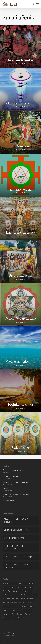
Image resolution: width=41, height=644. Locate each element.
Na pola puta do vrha (20, 530)
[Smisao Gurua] (20, 175)
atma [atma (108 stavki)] (12, 583)
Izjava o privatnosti (18, 633)
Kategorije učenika (20, 232)
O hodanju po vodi (20, 103)
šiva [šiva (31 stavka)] (15, 618)
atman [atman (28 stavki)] (18, 583)
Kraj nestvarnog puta (11, 476)
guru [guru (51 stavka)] (15, 591)
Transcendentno (17, 538)
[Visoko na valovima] (20, 347)
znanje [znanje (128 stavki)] (27, 614)
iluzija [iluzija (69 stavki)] (20, 591)
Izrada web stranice (8, 635)
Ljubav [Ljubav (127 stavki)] (15, 595)
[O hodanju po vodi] (20, 89)
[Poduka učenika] (20, 390)
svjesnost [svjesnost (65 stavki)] (12, 610)
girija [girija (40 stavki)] (10, 591)
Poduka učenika (21, 404)
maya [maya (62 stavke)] (35, 595)
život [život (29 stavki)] (20, 618)
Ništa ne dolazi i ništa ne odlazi (15, 482)
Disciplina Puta (20, 275)
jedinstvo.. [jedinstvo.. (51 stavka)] (7, 595)
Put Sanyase (21, 146)
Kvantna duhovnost (11, 488)
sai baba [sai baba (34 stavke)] (14, 603)
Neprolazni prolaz (10, 501)
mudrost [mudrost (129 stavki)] (15, 599)
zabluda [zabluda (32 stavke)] (20, 614)
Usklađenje (20, 447)
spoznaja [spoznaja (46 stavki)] (14, 606)
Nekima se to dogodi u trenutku (16, 495)
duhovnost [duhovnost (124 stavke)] (32, 587)
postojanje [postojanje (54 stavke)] (30, 599)
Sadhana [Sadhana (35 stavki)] (6, 603)
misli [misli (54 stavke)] (9, 599)
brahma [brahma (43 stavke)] (30, 583)
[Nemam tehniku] (20, 46)
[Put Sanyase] (20, 132)
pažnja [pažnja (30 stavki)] (22, 599)
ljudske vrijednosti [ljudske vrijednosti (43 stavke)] (25, 595)
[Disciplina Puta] (20, 261)
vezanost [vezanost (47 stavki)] (7, 614)
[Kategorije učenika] (20, 218)
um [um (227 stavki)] (25, 610)
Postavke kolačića (29, 633)
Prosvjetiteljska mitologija (13, 470)
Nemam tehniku (21, 60)
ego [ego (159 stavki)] (5, 591)
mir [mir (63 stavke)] (4, 599)
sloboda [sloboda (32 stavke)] (6, 606)
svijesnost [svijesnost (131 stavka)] (23, 606)
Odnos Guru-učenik (20, 318)
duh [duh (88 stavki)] (25, 587)
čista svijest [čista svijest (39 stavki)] (7, 618)
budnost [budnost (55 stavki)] (12, 587)
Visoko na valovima (20, 361)
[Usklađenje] (20, 433)
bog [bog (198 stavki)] (24, 583)
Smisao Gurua (20, 189)
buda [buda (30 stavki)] (5, 587)
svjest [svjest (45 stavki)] (20, 610)
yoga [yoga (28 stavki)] (14, 614)
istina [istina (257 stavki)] (26, 591)
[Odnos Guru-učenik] (20, 304)
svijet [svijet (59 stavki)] (5, 610)
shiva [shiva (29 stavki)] (29, 603)
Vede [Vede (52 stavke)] (29, 610)
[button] (37, 4)
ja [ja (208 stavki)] (31, 591)
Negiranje (28, 557)
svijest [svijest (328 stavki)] (31, 606)
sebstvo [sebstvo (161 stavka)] (22, 603)
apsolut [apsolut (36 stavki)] (6, 583)
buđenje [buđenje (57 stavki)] (19, 587)
